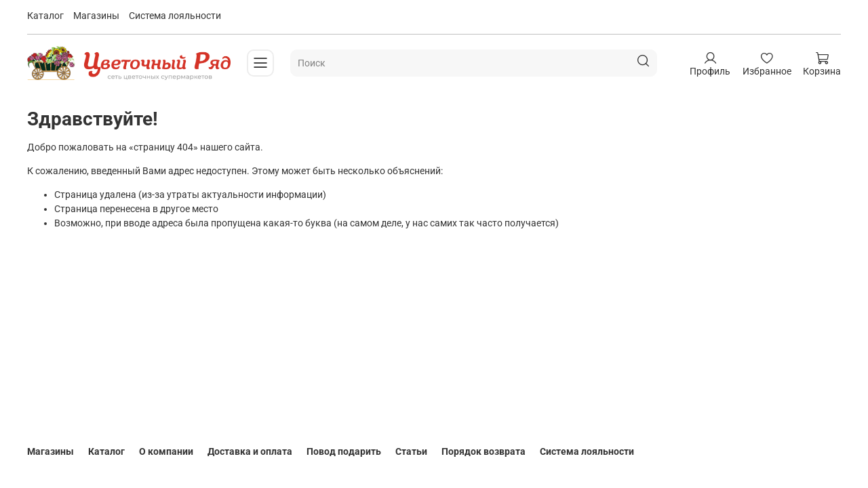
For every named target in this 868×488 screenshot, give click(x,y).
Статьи (411, 451)
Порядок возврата (484, 451)
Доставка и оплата (250, 451)
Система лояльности (175, 16)
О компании (166, 451)
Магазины (96, 16)
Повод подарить (344, 451)
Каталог (45, 16)
